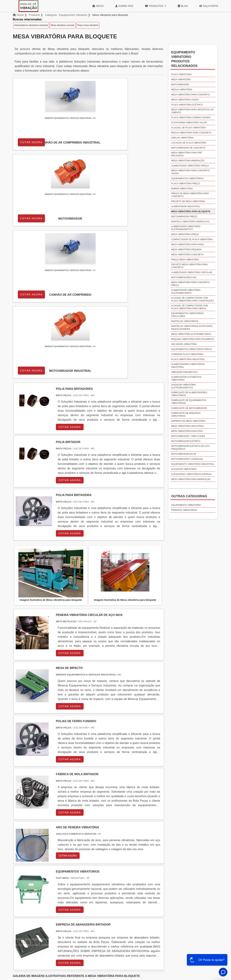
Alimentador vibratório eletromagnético (186, 228)
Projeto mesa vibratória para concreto (189, 266)
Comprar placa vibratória (187, 354)
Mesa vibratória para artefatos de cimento (192, 111)
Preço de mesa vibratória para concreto (190, 195)
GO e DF (123, 888)
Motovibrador (180, 85)
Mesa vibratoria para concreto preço (190, 284)
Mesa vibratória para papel (188, 245)
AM (135, 888)
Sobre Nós (124, 6)
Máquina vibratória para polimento (193, 339)
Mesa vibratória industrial (188, 426)
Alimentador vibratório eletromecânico (186, 292)
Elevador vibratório (184, 469)
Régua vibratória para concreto (191, 133)
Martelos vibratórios (185, 321)
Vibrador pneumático (184, 372)
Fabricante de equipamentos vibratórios (189, 402)
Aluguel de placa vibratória (189, 128)
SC (77, 888)
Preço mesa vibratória (88, 25)
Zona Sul (75, 918)
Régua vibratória (182, 90)
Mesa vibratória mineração (188, 161)
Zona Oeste (59, 918)
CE (112, 888)
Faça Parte (209, 6)
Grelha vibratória (182, 138)
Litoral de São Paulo (135, 918)
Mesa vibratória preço (185, 234)
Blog (183, 6)
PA (144, 888)
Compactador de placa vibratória (192, 239)
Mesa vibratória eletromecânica (191, 334)
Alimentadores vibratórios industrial (31, 25)
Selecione (21, 888)
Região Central (24, 918)
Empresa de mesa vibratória (188, 421)
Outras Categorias (189, 496)
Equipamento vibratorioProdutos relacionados (184, 59)
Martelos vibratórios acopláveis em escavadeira (192, 328)
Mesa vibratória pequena (186, 250)
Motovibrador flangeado (187, 459)
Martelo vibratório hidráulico (190, 222)
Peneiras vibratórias (184, 510)
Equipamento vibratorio (186, 505)
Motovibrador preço (184, 217)
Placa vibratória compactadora (191, 118)
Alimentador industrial (186, 206)
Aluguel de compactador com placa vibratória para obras (189, 307)
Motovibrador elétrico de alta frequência (190, 448)
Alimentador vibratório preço (190, 166)
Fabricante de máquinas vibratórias (186, 415)
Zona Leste (90, 918)
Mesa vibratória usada (185, 100)
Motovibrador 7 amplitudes (188, 436)
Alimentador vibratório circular (192, 272)
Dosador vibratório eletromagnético (184, 386)
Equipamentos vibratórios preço (192, 349)
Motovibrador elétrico (186, 441)
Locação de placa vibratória (189, 143)
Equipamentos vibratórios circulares (187, 315)
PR (68, 888)
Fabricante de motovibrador (189, 408)
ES (51, 888)
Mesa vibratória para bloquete (191, 212)
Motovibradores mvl (184, 278)
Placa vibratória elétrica (187, 105)
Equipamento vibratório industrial (193, 464)
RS (86, 888)
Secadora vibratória (184, 344)
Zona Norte (42, 918)
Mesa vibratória (181, 80)
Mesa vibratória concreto (63, 25)
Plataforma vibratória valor (189, 123)
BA (103, 888)
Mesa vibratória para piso (187, 431)
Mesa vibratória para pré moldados (186, 154)
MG (42, 888)
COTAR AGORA (32, 142)
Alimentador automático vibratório (186, 378)
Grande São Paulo (110, 918)
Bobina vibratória (182, 189)
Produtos (156, 6)
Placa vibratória (181, 74)
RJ (33, 888)
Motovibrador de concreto (188, 148)
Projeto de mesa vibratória (188, 201)
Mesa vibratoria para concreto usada (190, 172)
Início (98, 6)
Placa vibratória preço (186, 184)
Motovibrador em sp (184, 454)
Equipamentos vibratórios (187, 179)
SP (60, 888)
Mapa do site (208, 951)
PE (95, 888)
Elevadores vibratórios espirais (191, 474)
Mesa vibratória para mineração (191, 479)
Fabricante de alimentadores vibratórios (189, 394)
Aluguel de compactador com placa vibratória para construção (192, 299)
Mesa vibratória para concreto (190, 95)
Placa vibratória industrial (188, 359)
